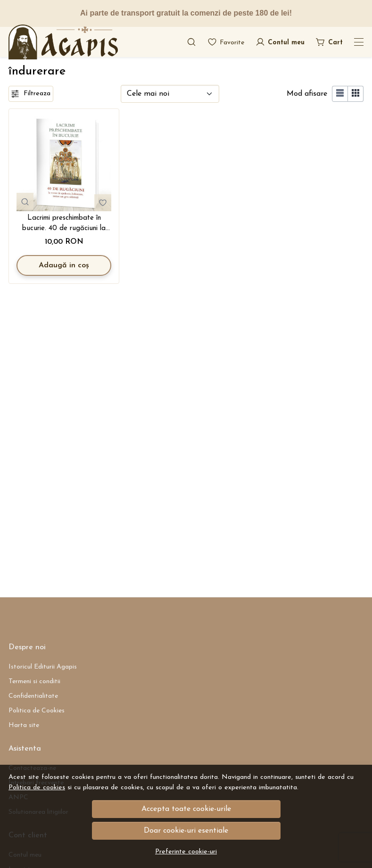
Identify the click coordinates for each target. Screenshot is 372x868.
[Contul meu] (280, 42)
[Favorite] (226, 42)
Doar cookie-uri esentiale (186, 831)
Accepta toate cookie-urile (186, 809)
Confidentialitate (33, 696)
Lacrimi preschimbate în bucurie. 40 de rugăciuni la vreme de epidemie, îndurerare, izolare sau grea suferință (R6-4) (64, 224)
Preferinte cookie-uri (186, 852)
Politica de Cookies (37, 711)
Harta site (24, 725)
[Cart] (329, 42)
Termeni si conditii (34, 682)
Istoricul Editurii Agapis (43, 667)
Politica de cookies (37, 788)
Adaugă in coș (64, 265)
